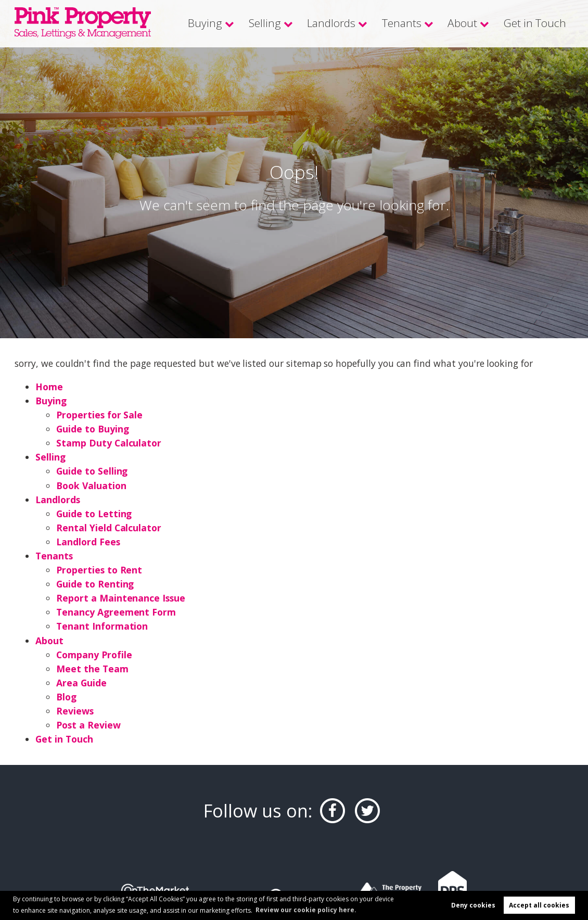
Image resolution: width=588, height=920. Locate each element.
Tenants (414, 23)
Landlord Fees (88, 542)
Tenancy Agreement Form (116, 612)
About (471, 23)
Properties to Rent (99, 570)
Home (49, 387)
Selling (287, 23)
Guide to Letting (94, 514)
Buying (232, 23)
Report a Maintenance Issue (121, 598)
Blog (66, 697)
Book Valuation (91, 485)
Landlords (349, 23)
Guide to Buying (93, 429)
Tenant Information (102, 626)
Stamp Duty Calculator (109, 443)
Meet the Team (92, 669)
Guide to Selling (92, 471)
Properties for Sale (99, 415)
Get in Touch (539, 23)
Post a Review (88, 725)
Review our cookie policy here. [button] (306, 909)
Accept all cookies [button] (539, 905)
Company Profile (94, 655)
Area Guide (81, 683)
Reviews (75, 711)
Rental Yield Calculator (109, 528)
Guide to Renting (95, 584)
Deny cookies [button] (473, 905)
